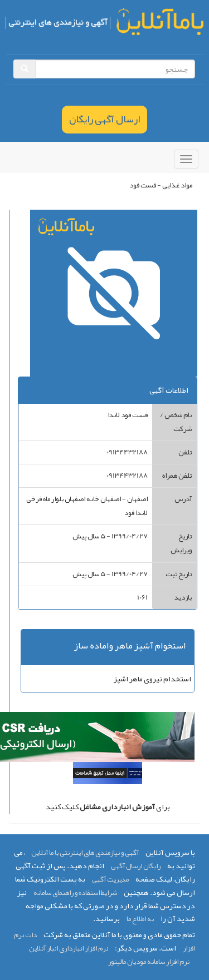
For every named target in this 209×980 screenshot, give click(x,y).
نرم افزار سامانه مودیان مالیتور (149, 962)
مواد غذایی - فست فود (161, 185)
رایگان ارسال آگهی (136, 866)
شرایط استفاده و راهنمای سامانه (75, 893)
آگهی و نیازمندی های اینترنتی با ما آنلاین (85, 853)
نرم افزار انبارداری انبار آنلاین (69, 948)
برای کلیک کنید (108, 806)
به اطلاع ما (140, 919)
